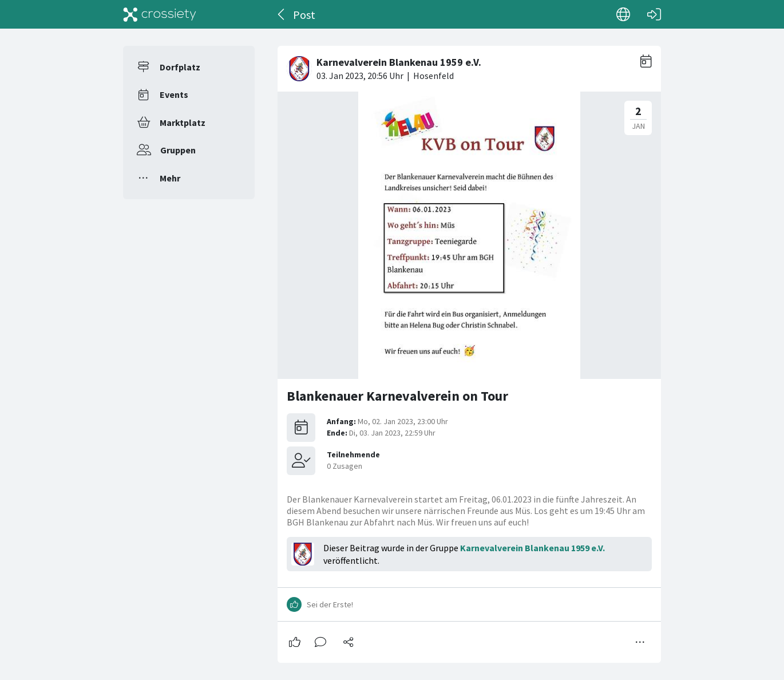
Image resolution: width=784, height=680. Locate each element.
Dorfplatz (180, 67)
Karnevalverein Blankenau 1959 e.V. (532, 548)
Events (174, 94)
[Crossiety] (160, 14)
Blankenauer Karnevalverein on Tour (397, 396)
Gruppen (178, 150)
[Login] (654, 14)
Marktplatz (183, 122)
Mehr (170, 178)
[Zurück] (282, 14)
